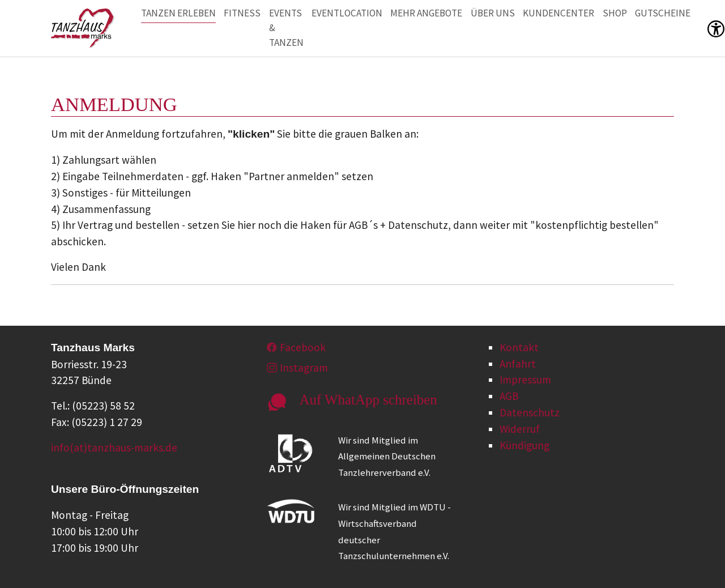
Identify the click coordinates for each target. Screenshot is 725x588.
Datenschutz (530, 412)
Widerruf (520, 429)
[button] (716, 28)
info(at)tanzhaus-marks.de (114, 448)
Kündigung (524, 445)
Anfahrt (518, 364)
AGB (509, 396)
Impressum (525, 380)
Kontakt (519, 347)
